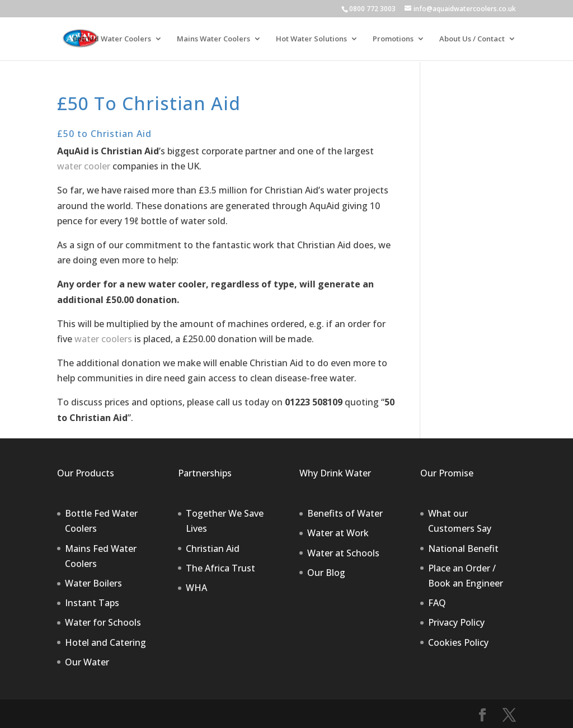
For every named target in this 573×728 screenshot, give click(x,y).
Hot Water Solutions (311, 39)
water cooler (84, 166)
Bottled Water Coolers (112, 39)
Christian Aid (213, 549)
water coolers (103, 339)
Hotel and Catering (105, 642)
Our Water (87, 662)
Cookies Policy (458, 642)
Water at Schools (343, 553)
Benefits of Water (345, 513)
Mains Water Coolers (213, 39)
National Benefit (463, 549)
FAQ (437, 603)
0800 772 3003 (372, 9)
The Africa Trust (220, 568)
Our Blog (326, 573)
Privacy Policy (456, 622)
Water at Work (338, 533)
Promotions (393, 39)
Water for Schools (103, 622)
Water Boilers (93, 583)
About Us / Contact (472, 39)
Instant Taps (92, 603)
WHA (196, 588)
